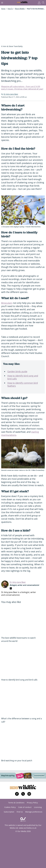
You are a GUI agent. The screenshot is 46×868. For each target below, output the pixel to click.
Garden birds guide (17, 371)
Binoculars (7, 303)
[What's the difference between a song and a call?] (23, 700)
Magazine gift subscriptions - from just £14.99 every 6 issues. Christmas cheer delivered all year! (22, 88)
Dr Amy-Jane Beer (18, 582)
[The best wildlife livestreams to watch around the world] (23, 620)
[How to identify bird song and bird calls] (23, 662)
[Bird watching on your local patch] (23, 742)
